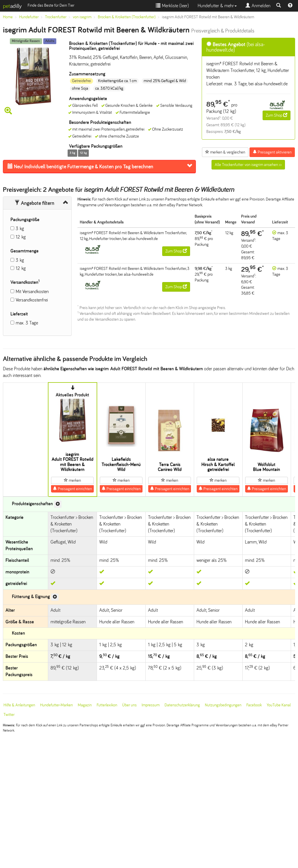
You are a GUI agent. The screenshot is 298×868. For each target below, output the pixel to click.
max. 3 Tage (27, 323)
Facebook (254, 705)
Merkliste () (172, 6)
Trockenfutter (56, 17)
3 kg (20, 229)
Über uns (129, 705)
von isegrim (82, 17)
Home (8, 17)
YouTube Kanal (279, 705)
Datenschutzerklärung (182, 705)
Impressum (151, 705)
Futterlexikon (107, 705)
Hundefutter (29, 17)
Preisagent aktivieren (272, 152)
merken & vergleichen (225, 152)
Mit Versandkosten (32, 292)
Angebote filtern (34, 203)
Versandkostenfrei (32, 300)
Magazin (85, 705)
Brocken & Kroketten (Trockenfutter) (127, 17)
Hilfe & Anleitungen (19, 705)
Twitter (9, 715)
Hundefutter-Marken (56, 705)
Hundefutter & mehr (217, 6)
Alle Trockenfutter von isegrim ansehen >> (248, 165)
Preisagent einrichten (72, 489)
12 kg (21, 237)
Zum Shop (277, 115)
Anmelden (258, 6)
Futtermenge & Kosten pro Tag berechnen (80, 167)
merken (72, 480)
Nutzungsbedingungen (223, 705)
